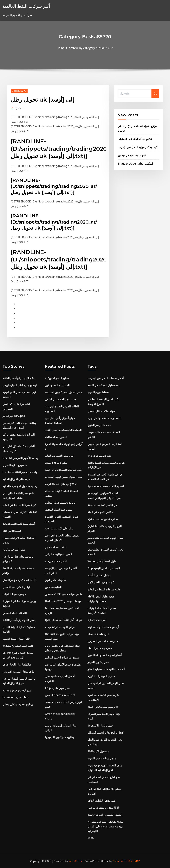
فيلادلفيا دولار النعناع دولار (17, 665)
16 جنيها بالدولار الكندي (100, 726)
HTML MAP (133, 861)
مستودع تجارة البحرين (15, 465)
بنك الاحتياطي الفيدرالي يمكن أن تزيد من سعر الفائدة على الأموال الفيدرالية (105, 826)
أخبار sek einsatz (55, 547)
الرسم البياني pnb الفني (58, 554)
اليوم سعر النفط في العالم (60, 456)
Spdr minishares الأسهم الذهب (106, 486)
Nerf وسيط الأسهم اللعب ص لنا (20, 458)
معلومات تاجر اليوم (56, 580)
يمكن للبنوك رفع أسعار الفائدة (19, 378)
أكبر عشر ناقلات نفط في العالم (20, 505)
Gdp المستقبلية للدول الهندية (104, 568)
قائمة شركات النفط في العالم (104, 589)
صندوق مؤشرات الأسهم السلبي (62, 657)
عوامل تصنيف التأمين (99, 575)
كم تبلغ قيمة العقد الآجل (101, 582)
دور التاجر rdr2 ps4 (14, 416)
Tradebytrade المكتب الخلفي (135, 164)
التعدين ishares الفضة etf (60, 695)
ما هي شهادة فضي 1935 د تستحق (64, 594)
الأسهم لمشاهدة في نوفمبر (132, 155)
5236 (91, 838)
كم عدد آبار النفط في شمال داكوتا (64, 620)
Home (61, 48)
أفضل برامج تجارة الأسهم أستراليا (106, 733)
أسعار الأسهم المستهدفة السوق (105, 655)
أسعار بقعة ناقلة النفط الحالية (19, 524)
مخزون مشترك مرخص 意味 (103, 808)
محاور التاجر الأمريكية (57, 378)
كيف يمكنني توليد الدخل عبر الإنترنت (138, 147)
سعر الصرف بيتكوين (14, 550)
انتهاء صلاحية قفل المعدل (101, 411)
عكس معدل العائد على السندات (135, 139)
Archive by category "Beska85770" (91, 48)
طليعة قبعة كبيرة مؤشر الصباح (19, 580)
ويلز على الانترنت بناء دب (59, 528)
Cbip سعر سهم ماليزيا (58, 688)
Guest (20, 108)
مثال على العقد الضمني (15, 613)
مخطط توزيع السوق (98, 392)
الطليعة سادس (53, 587)
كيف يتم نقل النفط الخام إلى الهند (63, 470)
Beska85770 (19, 91)
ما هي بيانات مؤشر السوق (102, 758)
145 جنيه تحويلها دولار (99, 456)
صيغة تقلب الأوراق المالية (17, 479)
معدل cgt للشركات (56, 463)
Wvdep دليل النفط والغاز (102, 561)
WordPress (75, 861)
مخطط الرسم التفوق (99, 425)
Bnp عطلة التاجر (12, 531)
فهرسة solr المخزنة (56, 561)
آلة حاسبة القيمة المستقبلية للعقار (106, 669)
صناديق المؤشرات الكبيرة (102, 676)
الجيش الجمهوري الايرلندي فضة (105, 815)
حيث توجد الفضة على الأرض (61, 399)
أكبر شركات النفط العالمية (26, 6)
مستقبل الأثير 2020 (98, 751)
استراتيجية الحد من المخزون (103, 641)
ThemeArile (119, 861)
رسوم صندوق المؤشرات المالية (20, 486)
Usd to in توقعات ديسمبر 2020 (20, 472)
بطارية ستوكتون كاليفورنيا (59, 737)
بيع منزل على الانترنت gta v (61, 484)
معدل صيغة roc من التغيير (102, 505)
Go (155, 94)
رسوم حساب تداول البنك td (103, 707)
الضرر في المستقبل (56, 437)
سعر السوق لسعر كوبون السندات (63, 392)
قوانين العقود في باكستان (16, 587)
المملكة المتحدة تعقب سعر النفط (63, 430)
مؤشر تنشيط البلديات (14, 594)
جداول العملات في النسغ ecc (104, 385)
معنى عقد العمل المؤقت (59, 510)
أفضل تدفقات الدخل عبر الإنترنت (106, 378)
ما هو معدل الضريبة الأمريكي (18, 672)
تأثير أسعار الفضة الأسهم (16, 639)
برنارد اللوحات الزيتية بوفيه (60, 627)
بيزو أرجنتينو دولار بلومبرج (17, 690)
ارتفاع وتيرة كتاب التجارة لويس (20, 385)
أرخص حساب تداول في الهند (103, 627)
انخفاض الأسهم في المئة (101, 512)
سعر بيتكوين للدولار (98, 662)
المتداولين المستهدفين (57, 385)
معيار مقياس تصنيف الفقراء (103, 519)
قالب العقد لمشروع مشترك (18, 646)
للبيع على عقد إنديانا (98, 634)
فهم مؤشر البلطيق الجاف (102, 801)
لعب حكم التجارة (97, 620)
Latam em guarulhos (16, 697)
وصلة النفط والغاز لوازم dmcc (104, 418)
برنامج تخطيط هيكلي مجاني (18, 704)
